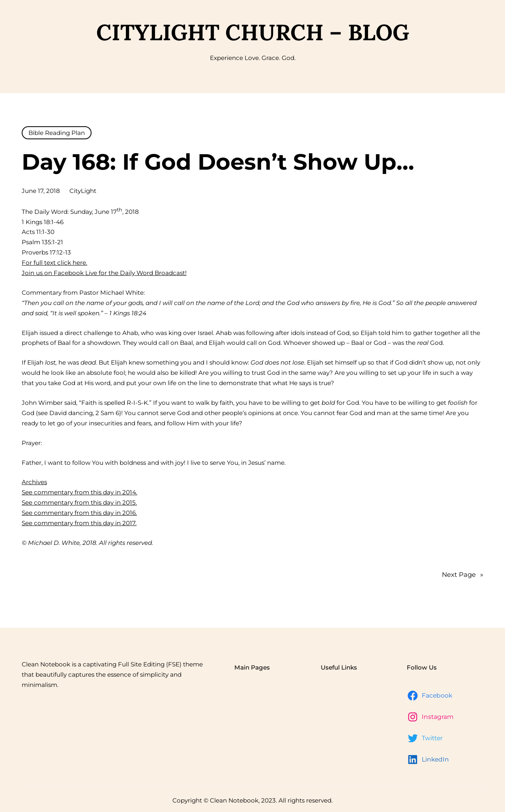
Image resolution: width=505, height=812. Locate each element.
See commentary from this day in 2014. (79, 492)
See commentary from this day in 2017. (79, 523)
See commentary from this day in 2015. (79, 502)
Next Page (463, 575)
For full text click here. (54, 263)
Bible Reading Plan (57, 133)
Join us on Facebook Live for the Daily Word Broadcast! (104, 273)
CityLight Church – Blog (253, 32)
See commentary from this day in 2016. (79, 513)
